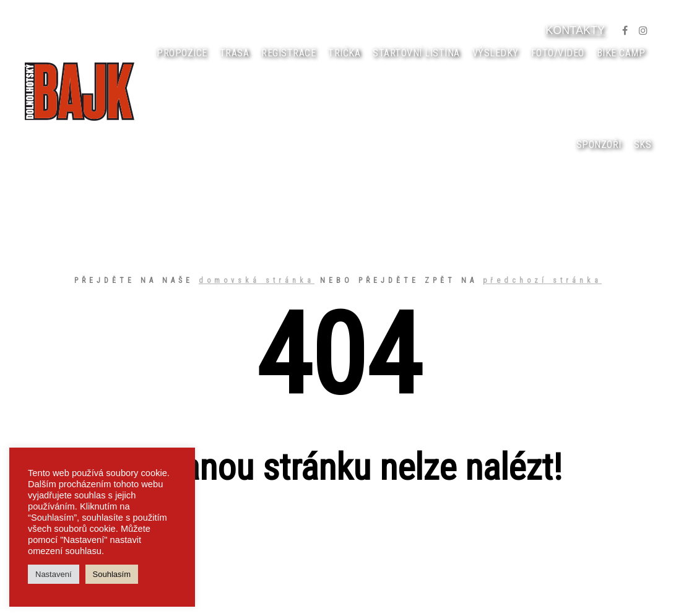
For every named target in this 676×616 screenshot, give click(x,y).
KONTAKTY (575, 30)
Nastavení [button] (54, 574)
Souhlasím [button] (112, 574)
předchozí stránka (542, 280)
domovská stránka (257, 280)
